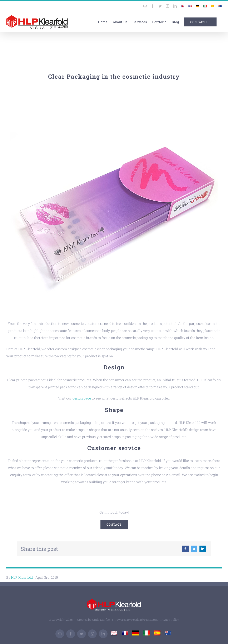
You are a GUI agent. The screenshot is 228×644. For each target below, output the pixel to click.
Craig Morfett (101, 620)
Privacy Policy (169, 620)
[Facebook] (185, 549)
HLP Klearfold (22, 577)
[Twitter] (194, 549)
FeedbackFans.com (145, 620)
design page (82, 398)
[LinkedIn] (203, 549)
